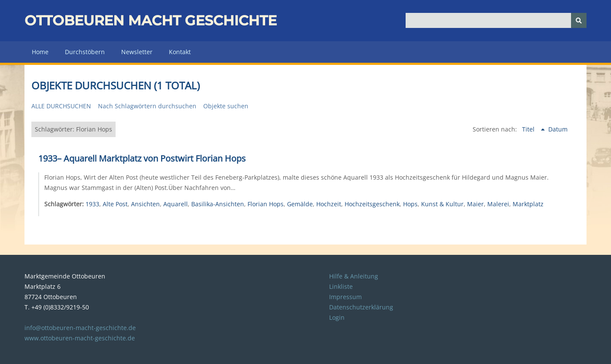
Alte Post (115, 204)
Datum (558, 129)
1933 (92, 204)
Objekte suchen (226, 106)
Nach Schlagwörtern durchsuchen (147, 106)
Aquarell (176, 204)
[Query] (496, 20)
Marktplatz (528, 204)
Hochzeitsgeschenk (372, 204)
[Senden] (579, 20)
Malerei (498, 204)
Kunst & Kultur (442, 204)
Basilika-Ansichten (218, 204)
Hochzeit (329, 204)
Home (40, 52)
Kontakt (180, 52)
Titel (529, 129)
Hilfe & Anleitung (354, 276)
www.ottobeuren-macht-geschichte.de (80, 338)
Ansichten (145, 204)
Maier (475, 204)
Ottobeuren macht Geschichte (151, 20)
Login (337, 317)
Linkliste (341, 286)
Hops (410, 204)
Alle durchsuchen (61, 106)
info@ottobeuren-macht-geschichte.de (80, 328)
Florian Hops (266, 204)
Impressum (345, 297)
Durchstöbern (85, 52)
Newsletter (137, 52)
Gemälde (300, 204)
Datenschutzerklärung (361, 307)
